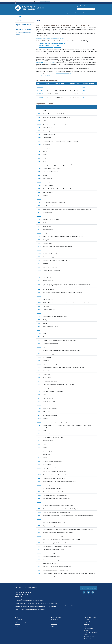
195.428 (39, 384)
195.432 (39, 391)
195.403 (39, 344)
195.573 (39, 512)
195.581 (39, 529)
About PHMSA (58, 13)
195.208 (39, 219)
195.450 (39, 419)
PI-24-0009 (40, 87)
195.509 (39, 458)
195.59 (39, 550)
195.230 (39, 250)
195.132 (39, 189)
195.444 (39, 412)
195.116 (39, 158)
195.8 (38, 573)
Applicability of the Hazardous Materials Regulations (52, 44)
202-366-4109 (36, 599)
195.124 (39, 175)
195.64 (39, 570)
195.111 (39, 148)
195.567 (39, 502)
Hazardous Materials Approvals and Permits (24, 25)
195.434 (39, 395)
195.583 (39, 533)
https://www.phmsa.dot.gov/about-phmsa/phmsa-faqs (50, 38)
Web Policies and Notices (90, 637)
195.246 (39, 253)
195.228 (39, 247)
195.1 (38, 114)
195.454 (39, 425)
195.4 (38, 330)
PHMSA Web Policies (56, 622)
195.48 (39, 430)
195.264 (39, 284)
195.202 (39, 202)
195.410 (39, 361)
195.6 (38, 556)
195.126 (39, 178)
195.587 (39, 539)
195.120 (39, 168)
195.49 (39, 434)
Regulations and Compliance (79, 13)
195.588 (39, 543)
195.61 (39, 563)
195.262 (39, 281)
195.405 (39, 350)
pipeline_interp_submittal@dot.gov (45, 62)
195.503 (39, 447)
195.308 (39, 320)
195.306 (39, 313)
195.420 (39, 371)
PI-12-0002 (40, 97)
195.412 (39, 364)
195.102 (39, 127)
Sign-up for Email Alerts (82, 6)
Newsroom (93, 6)
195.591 (39, 553)
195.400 (39, 333)
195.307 (39, 316)
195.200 (39, 199)
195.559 (39, 485)
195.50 (39, 441)
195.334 (39, 327)
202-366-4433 (19, 596)
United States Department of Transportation (26, 3)
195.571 (39, 509)
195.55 (39, 468)
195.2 (38, 196)
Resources (93, 13)
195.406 (39, 354)
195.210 (39, 223)
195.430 (39, 388)
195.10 (39, 117)
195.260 (39, 277)
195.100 (39, 121)
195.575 (39, 516)
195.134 (39, 192)
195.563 (39, 495)
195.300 (39, 296)
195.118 (39, 161)
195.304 (39, 306)
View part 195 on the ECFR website (45, 76)
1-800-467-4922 (40, 601)
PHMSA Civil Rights (56, 620)
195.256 (39, 270)
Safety (66, 13)
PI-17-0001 (40, 94)
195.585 (39, 536)
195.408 (39, 357)
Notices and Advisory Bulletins (23, 29)
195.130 (39, 185)
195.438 (39, 401)
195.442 (39, 408)
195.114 (39, 155)
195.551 (39, 471)
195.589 (39, 546)
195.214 (39, 230)
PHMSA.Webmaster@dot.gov (64, 73)
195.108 (39, 138)
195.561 (39, 492)
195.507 (39, 454)
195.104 (39, 131)
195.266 (39, 289)
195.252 (39, 264)
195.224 (39, 240)
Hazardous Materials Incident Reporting (49, 45)
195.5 (38, 437)
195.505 (39, 451)
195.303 (39, 303)
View (84, 87)
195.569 (39, 505)
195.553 (39, 475)
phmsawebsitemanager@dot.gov (40, 609)
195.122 (39, 172)
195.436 (39, 398)
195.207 (39, 216)
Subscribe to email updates (88, 588)
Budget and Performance (90, 622)
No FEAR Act (87, 630)
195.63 (39, 567)
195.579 (39, 522)
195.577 (39, 519)
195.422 (39, 374)
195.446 (39, 415)
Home (20, 16)
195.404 (39, 347)
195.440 (39, 405)
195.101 (39, 124)
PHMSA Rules (19, 21)
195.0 (38, 110)
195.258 (39, 274)
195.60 (39, 560)
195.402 (39, 340)
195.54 (39, 464)
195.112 (39, 151)
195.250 (39, 260)
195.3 (38, 292)
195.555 (39, 478)
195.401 (39, 337)
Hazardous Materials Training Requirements (50, 47)
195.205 (39, 209)
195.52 (39, 461)
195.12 (39, 165)
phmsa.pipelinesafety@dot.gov (49, 603)
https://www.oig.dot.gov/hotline (48, 607)
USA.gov (86, 635)
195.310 (39, 323)
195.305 (39, 310)
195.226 (39, 243)
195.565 (39, 499)
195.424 (39, 378)
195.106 (39, 134)
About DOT (87, 620)
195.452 (39, 422)
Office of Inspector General (91, 632)
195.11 (39, 141)
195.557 (39, 482)
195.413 (39, 367)
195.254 (39, 267)
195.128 (39, 182)
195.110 (39, 144)
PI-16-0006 (40, 90)
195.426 (39, 381)
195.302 (39, 299)
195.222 (39, 236)
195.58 (39, 526)
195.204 (39, 206)
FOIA (85, 626)
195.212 (39, 226)
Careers (53, 626)
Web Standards (88, 639)
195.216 (39, 233)
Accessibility (54, 624)
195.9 (38, 577)
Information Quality (89, 628)
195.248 (39, 257)
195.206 (39, 213)
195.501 (39, 444)
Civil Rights (87, 624)
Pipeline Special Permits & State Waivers (24, 33)
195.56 (39, 488)
